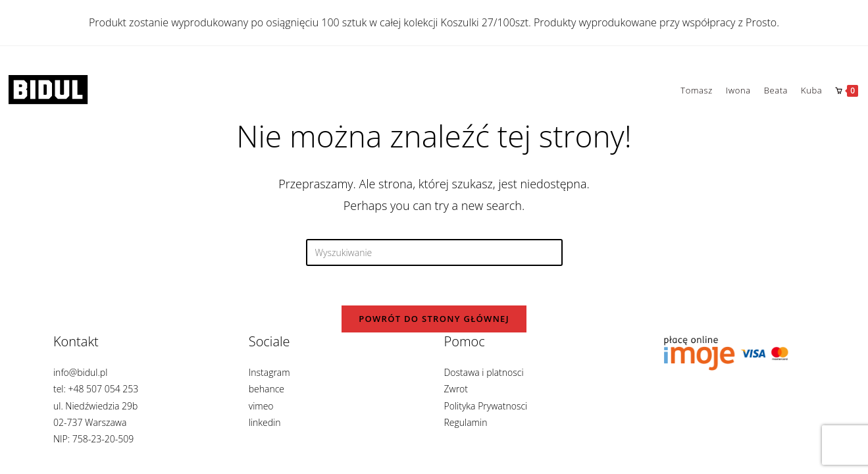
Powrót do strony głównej (434, 319)
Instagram (269, 386)
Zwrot (456, 403)
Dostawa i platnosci (483, 386)
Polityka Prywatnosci (485, 419)
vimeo (261, 419)
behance (267, 403)
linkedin (265, 436)
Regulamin (465, 436)
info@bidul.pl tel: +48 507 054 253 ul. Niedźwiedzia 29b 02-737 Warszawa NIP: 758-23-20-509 (96, 419)
